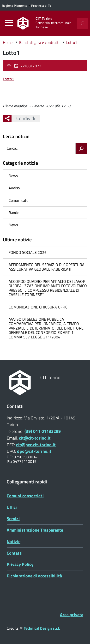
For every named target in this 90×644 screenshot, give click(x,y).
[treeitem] (45, 176)
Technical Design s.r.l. (42, 628)
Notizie (14, 542)
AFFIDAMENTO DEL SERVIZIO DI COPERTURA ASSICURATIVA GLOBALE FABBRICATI (47, 267)
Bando (14, 213)
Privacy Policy (20, 564)
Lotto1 (8, 79)
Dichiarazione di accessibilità (34, 576)
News (13, 176)
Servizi (13, 519)
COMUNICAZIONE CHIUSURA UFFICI (39, 307)
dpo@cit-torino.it (34, 451)
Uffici (12, 507)
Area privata (72, 615)
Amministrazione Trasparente (35, 530)
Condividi (23, 118)
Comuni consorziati (25, 496)
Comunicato (19, 200)
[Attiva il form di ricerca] (83, 23)
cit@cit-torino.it (35, 438)
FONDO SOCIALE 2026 (28, 252)
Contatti (15, 553)
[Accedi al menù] (9, 23)
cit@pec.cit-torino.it (36, 445)
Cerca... (12, 148)
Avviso (14, 188)
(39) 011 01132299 (43, 431)
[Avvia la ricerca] (81, 149)
